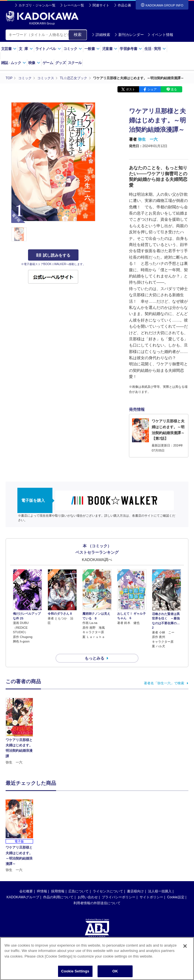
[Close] (185, 946)
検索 (78, 35)
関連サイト (101, 5)
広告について (78, 852)
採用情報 (58, 852)
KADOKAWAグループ (23, 858)
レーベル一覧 (74, 5)
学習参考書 (131, 49)
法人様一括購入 (160, 852)
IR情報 (42, 852)
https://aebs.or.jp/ (77, 917)
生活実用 (155, 49)
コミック (73, 49)
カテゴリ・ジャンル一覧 (37, 5)
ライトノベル (48, 49)
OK (115, 971)
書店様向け (135, 852)
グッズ (60, 63)
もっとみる (94, 658)
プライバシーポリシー (119, 858)
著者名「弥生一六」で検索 (164, 683)
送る (174, 89)
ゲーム (48, 63)
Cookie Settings (75, 971)
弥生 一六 (148, 139)
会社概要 (26, 852)
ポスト (131, 89)
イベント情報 (160, 35)
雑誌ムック (14, 63)
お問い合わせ (88, 858)
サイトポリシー (151, 858)
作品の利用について (58, 858)
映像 (34, 63)
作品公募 (124, 5)
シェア (152, 89)
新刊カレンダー (129, 35)
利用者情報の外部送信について (97, 864)
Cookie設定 (176, 858)
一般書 (92, 49)
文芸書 (9, 49)
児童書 (110, 49)
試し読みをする (53, 255)
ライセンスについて (108, 852)
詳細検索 (101, 35)
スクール (75, 63)
